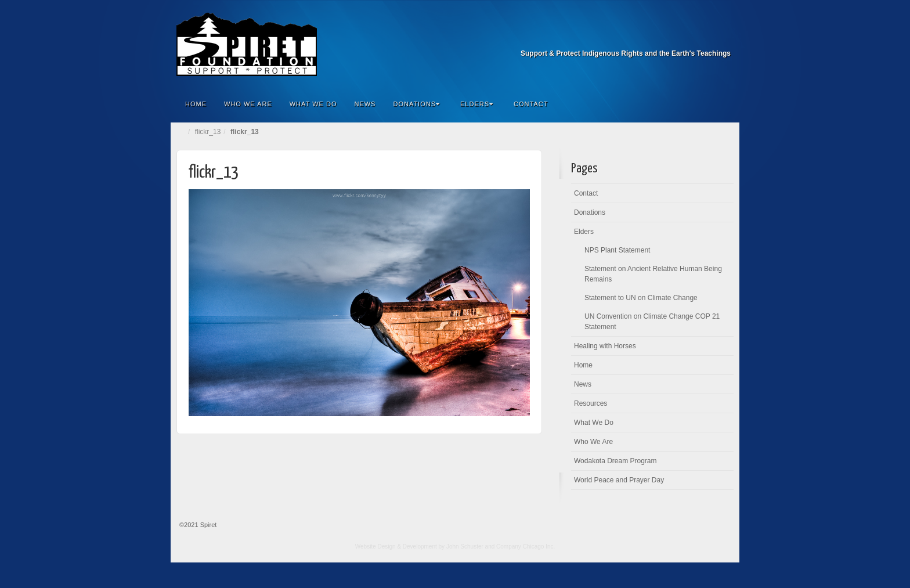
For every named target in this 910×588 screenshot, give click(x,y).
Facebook (723, 37)
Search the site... (723, 104)
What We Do (313, 104)
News (365, 104)
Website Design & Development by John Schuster (419, 546)
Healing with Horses (605, 346)
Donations (416, 104)
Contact (531, 104)
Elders (477, 104)
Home (196, 104)
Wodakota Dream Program (615, 461)
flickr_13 (208, 132)
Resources (591, 403)
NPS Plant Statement (617, 250)
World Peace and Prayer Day (619, 480)
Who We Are (248, 104)
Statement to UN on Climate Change (641, 298)
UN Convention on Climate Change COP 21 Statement (652, 322)
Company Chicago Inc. (526, 546)
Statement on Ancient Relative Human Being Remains (653, 274)
